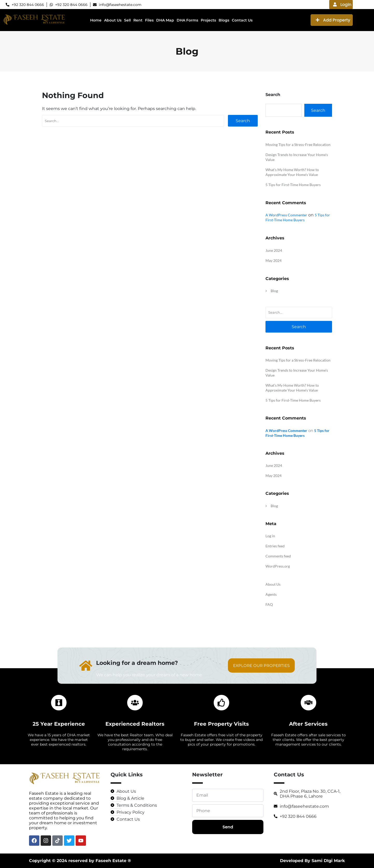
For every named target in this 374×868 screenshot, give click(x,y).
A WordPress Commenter (286, 215)
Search (243, 121)
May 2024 (274, 260)
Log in (270, 536)
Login (342, 5)
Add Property (333, 20)
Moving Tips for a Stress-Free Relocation (298, 145)
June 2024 (274, 250)
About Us (273, 584)
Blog (274, 291)
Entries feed (275, 546)
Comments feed (278, 556)
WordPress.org (278, 566)
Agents (271, 594)
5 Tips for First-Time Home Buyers (293, 185)
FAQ (269, 604)
